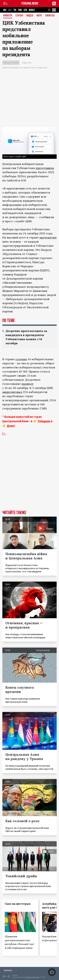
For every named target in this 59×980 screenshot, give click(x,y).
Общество (27, 63)
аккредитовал (12, 392)
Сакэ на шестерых (18, 904)
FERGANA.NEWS (30, 4)
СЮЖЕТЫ (50, 16)
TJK (15, 10)
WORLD (32, 10)
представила (45, 168)
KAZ (5, 10)
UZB (25, 10)
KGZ (10, 10)
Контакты (8, 970)
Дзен (10, 426)
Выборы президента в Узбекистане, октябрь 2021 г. (25, 68)
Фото (39, 16)
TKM (20, 10)
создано (21, 359)
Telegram (44, 421)
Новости (8, 16)
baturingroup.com (32, 977)
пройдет (28, 384)
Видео (30, 16)
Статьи (19, 16)
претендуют (48, 237)
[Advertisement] (29, 99)
